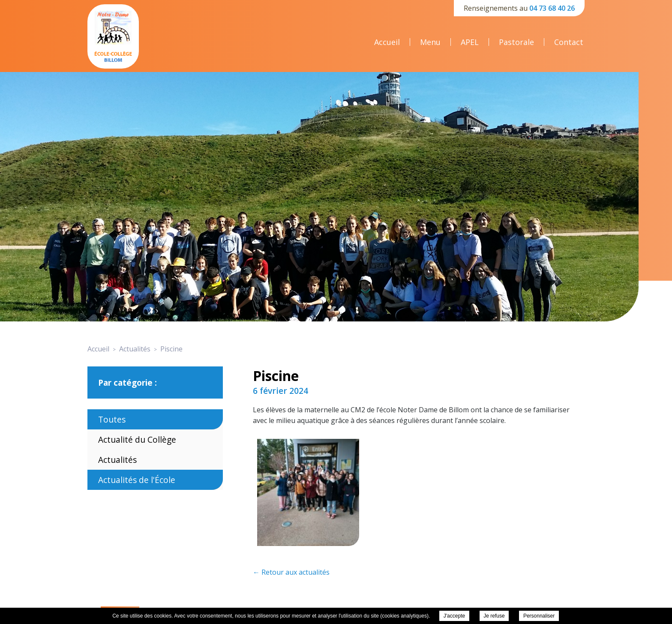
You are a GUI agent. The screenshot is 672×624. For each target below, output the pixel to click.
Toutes (112, 419)
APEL (470, 42)
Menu (430, 42)
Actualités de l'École (137, 480)
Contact (569, 42)
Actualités (117, 460)
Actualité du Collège (137, 439)
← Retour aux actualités (291, 572)
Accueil (387, 42)
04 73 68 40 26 (552, 8)
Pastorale (516, 42)
